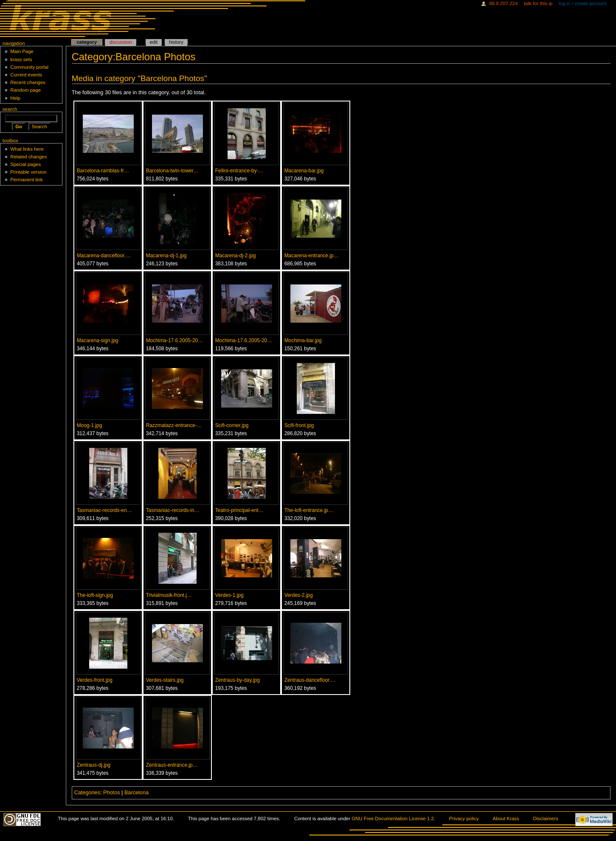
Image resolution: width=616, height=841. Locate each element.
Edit (154, 42)
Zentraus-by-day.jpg (238, 680)
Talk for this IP (538, 3)
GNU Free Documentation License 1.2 (393, 818)
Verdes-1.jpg (229, 595)
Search (10, 109)
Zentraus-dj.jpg (94, 765)
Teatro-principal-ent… (239, 510)
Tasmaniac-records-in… (173, 510)
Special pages (25, 164)
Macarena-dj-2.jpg (236, 256)
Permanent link (26, 180)
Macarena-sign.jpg (98, 340)
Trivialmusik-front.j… (169, 595)
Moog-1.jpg (90, 425)
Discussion (120, 42)
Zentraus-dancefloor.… (310, 680)
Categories (87, 793)
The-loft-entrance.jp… (309, 510)
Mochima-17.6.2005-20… (175, 340)
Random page (25, 90)
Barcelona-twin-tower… (172, 171)
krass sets (21, 59)
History (176, 42)
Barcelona (136, 793)
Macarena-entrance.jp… (312, 256)
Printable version (28, 172)
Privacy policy (464, 818)
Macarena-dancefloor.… (104, 256)
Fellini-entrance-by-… (239, 171)
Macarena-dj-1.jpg (166, 256)
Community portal (29, 67)
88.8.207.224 (503, 3)
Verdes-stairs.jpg (165, 680)
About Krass (506, 818)
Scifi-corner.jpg (232, 425)
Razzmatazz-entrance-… (174, 425)
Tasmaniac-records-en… (104, 510)
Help (15, 98)
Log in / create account (582, 3)
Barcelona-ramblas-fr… (103, 171)
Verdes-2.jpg (299, 595)
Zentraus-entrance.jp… (172, 765)
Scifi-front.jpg (299, 425)
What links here (27, 149)
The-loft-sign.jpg (95, 595)
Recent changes (28, 82)
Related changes (28, 157)
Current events (26, 75)
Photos (112, 793)
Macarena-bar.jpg (304, 171)
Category (87, 42)
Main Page (22, 51)
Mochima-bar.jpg (303, 340)
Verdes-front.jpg (95, 680)
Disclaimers (546, 818)
